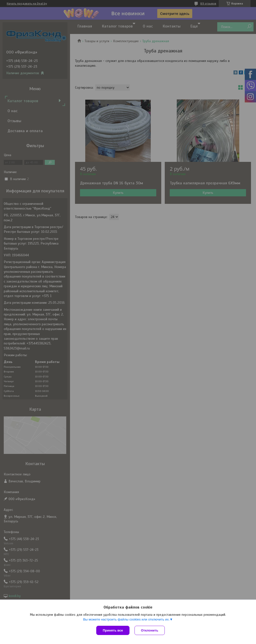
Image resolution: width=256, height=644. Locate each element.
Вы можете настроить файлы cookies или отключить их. (126, 619)
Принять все (113, 630)
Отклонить (150, 630)
